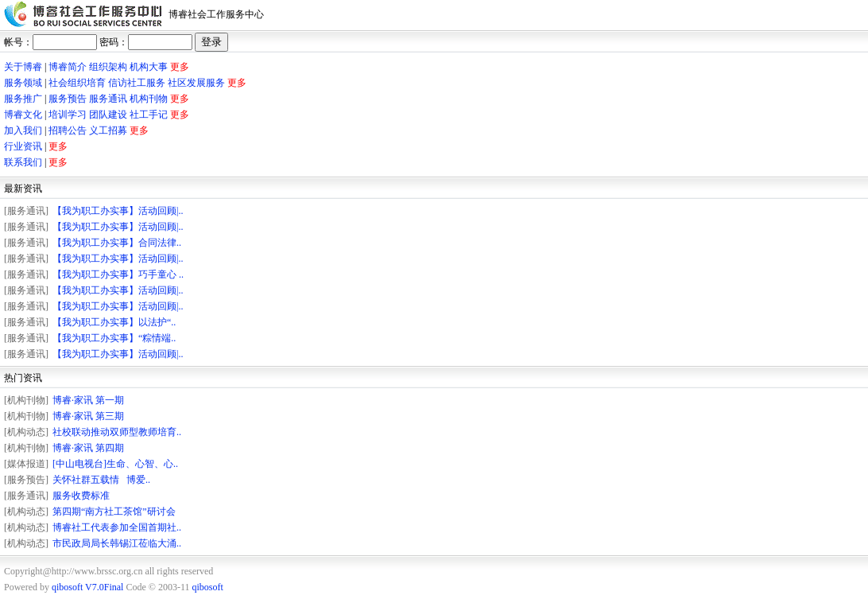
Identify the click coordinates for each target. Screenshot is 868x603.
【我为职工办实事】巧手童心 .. (118, 274)
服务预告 (68, 99)
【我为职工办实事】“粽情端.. (114, 338)
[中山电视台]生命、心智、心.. (115, 464)
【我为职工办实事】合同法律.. (117, 243)
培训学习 (68, 115)
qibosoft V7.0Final (87, 587)
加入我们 (23, 130)
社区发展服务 (196, 83)
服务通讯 (108, 99)
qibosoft (207, 587)
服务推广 (23, 99)
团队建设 (108, 115)
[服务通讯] (26, 211)
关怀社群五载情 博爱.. (101, 480)
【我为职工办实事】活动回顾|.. (118, 211)
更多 (180, 67)
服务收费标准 (81, 496)
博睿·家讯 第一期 (88, 400)
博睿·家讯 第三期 (88, 416)
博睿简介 (68, 67)
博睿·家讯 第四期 (88, 448)
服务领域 (23, 83)
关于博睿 (23, 67)
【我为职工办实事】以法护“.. (114, 322)
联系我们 (23, 162)
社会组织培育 (77, 83)
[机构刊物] (26, 400)
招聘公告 (68, 130)
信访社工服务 (137, 83)
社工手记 (149, 115)
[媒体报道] (26, 464)
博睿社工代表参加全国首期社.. (117, 527)
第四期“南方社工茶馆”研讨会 (114, 512)
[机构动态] (26, 432)
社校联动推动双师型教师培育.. (117, 432)
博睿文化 (23, 115)
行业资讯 (23, 146)
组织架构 (108, 67)
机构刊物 (149, 99)
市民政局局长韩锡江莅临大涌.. (117, 543)
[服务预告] (26, 480)
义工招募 (108, 130)
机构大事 (149, 67)
